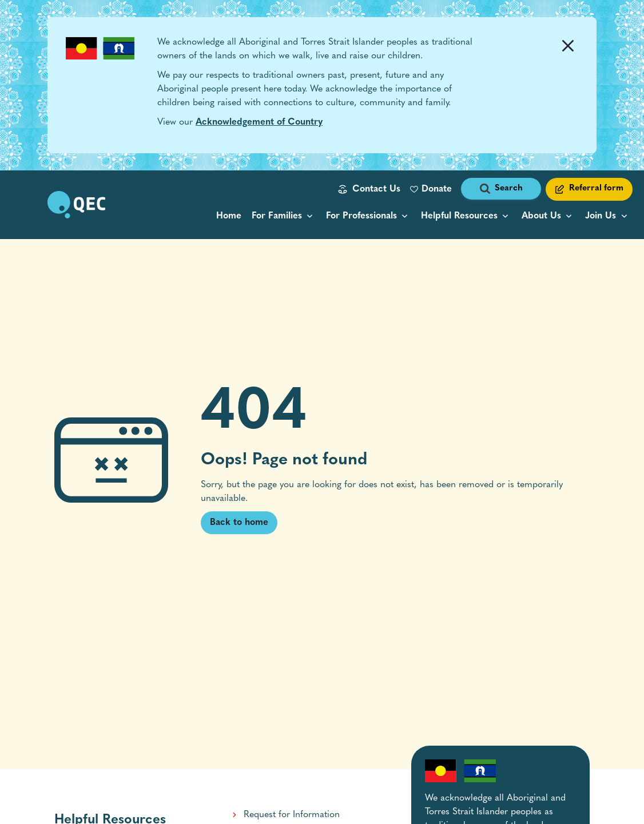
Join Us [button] (601, 216)
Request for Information (292, 815)
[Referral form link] (589, 189)
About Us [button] (541, 216)
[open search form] (501, 189)
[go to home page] (76, 205)
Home (229, 216)
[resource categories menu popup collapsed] (466, 216)
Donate (437, 189)
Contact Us (376, 189)
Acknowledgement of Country (259, 122)
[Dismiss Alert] (568, 46)
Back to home (239, 523)
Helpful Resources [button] (459, 216)
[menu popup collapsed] (284, 216)
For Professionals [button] (361, 216)
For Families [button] (277, 216)
